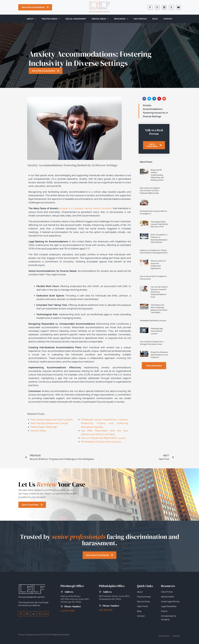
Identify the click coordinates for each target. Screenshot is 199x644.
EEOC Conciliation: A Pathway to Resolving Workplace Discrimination (159, 238)
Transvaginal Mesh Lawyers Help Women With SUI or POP (159, 224)
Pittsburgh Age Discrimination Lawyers (157, 331)
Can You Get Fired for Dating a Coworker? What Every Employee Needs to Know (159, 292)
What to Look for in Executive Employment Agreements (158, 265)
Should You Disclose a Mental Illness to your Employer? (159, 355)
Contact (168, 19)
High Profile (140, 19)
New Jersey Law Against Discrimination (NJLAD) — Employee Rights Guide (150, 190)
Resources (121, 19)
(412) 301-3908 (68, 611)
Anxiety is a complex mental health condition (86, 208)
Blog (155, 19)
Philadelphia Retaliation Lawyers (153, 320)
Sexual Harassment (76, 19)
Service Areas (100, 19)
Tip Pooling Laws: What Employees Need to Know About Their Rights (159, 309)
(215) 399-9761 (106, 610)
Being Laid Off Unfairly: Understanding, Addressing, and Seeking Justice (157, 175)
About (31, 19)
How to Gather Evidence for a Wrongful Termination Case (152, 343)
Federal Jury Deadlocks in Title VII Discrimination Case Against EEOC (154, 252)
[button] (144, 99)
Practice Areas (51, 19)
